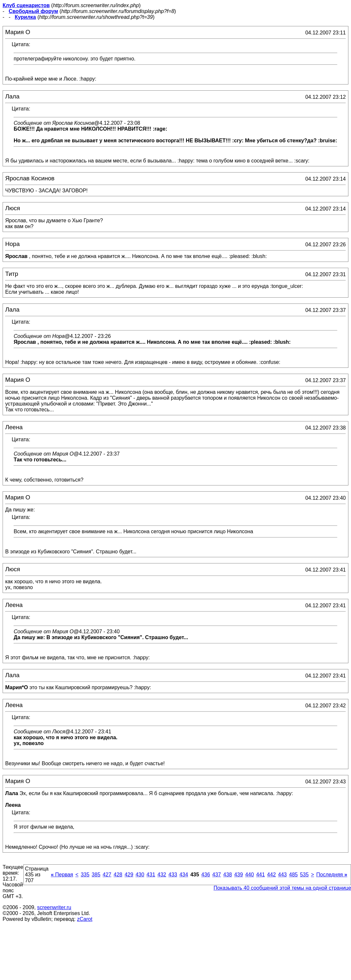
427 (107, 875)
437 (217, 875)
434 (184, 875)
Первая (62, 875)
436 (206, 875)
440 (250, 875)
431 (151, 875)
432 (162, 875)
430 (140, 875)
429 (129, 875)
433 (173, 875)
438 (228, 875)
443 (283, 875)
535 (304, 875)
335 (85, 875)
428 (118, 875)
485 (293, 875)
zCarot (85, 919)
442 (271, 875)
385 (96, 875)
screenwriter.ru (54, 907)
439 (239, 875)
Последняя (332, 875)
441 (260, 875)
